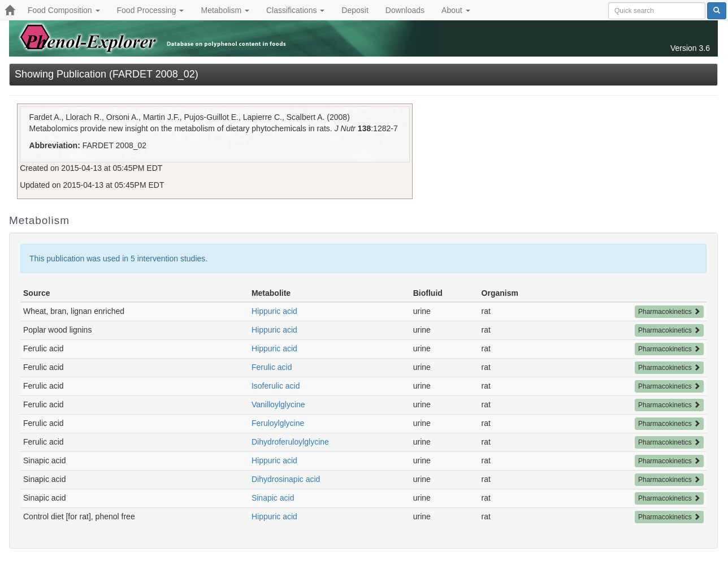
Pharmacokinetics (669, 312)
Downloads (405, 10)
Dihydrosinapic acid (286, 479)
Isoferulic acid (276, 386)
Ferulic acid (272, 367)
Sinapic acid (273, 498)
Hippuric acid (274, 311)
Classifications (295, 10)
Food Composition (64, 10)
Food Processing (151, 10)
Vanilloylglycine (278, 404)
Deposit (355, 10)
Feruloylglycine (278, 423)
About (456, 10)
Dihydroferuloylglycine (290, 442)
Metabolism (225, 10)
